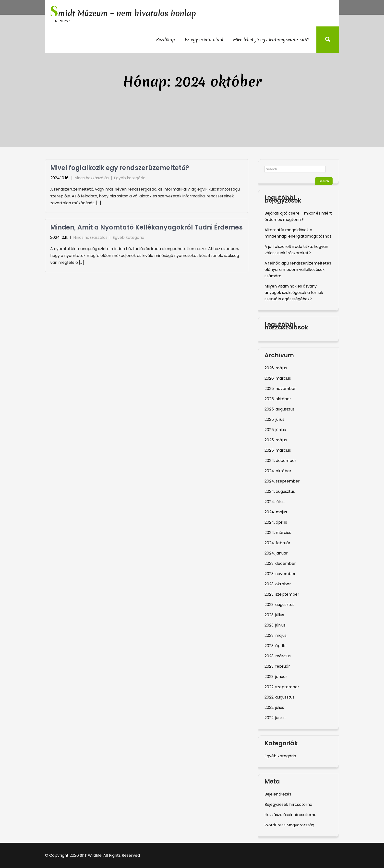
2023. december (280, 563)
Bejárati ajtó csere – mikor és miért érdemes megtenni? (298, 216)
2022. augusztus (279, 697)
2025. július (274, 419)
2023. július (274, 615)
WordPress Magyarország (289, 825)
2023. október (278, 584)
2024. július (275, 502)
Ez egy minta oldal (204, 40)
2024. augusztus (280, 491)
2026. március (278, 378)
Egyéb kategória (130, 178)
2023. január (276, 677)
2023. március (278, 656)
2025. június (275, 430)
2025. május (276, 440)
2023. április (276, 646)
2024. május (276, 512)
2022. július (274, 707)
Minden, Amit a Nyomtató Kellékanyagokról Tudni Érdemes (146, 227)
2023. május (276, 635)
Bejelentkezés (278, 794)
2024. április (276, 522)
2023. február (277, 666)
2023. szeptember (282, 594)
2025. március (278, 450)
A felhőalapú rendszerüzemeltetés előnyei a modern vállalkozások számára (298, 270)
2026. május (276, 368)
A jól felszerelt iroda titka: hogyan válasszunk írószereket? (296, 250)
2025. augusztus (280, 409)
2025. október (278, 399)
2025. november (280, 389)
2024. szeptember (282, 481)
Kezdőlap (165, 40)
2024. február (277, 543)
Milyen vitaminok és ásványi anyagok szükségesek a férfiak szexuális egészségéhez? (294, 293)
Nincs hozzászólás (92, 178)
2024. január (276, 553)
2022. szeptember (282, 687)
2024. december (280, 461)
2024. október (278, 471)
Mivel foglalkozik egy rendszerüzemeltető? (120, 168)
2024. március (278, 533)
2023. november (280, 574)
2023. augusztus (279, 605)
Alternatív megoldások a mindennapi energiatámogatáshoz (298, 233)
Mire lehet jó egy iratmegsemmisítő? (271, 40)
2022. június (275, 718)
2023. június (275, 625)
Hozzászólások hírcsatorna (290, 815)
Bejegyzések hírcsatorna (288, 804)
